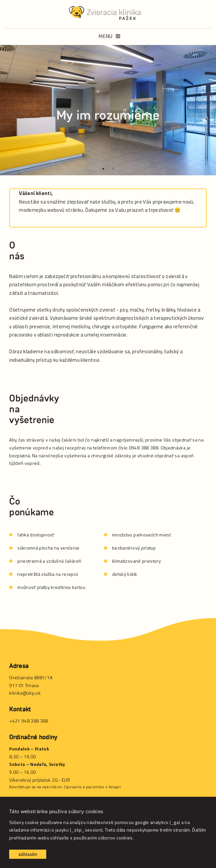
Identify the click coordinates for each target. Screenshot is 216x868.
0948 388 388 (144, 448)
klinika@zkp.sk (25, 693)
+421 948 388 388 (29, 721)
